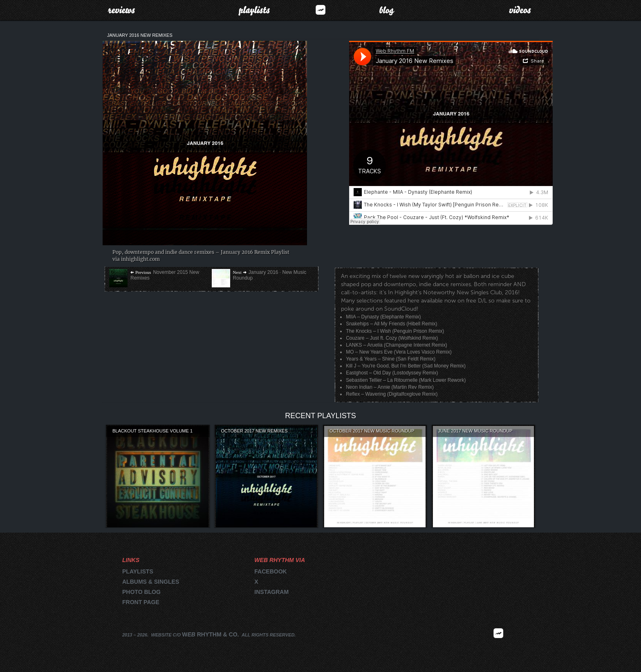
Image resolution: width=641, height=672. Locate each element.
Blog (387, 10)
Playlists (254, 10)
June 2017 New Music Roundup (475, 431)
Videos (520, 10)
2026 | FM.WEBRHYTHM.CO (498, 645)
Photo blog (141, 592)
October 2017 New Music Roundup (372, 431)
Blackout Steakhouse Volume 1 (152, 431)
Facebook (270, 571)
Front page (141, 602)
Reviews (121, 10)
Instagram (271, 592)
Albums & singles (151, 582)
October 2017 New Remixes (254, 431)
